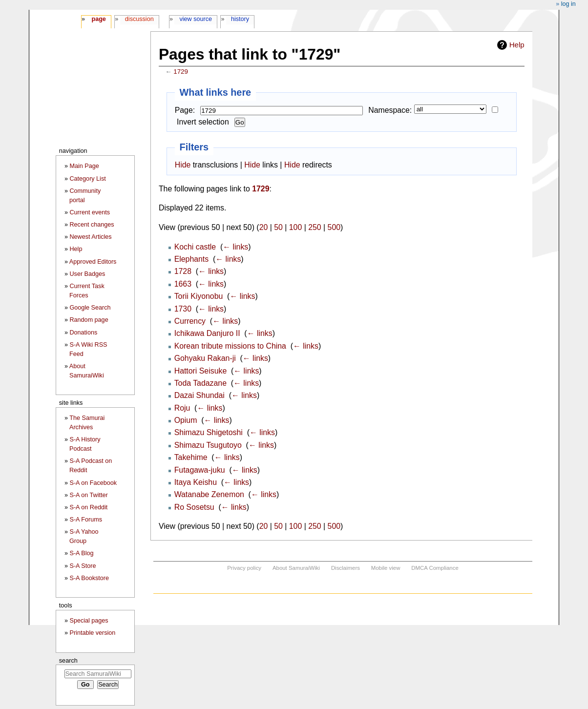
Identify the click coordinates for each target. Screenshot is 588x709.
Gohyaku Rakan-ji (205, 358)
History (240, 19)
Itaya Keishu (196, 482)
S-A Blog (82, 553)
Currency (190, 321)
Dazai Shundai (199, 395)
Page (98, 19)
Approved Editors (93, 262)
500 (334, 227)
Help (517, 45)
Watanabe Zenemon (209, 494)
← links (235, 247)
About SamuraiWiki (296, 568)
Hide (183, 165)
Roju (182, 408)
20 (264, 227)
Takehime (191, 457)
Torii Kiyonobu (199, 296)
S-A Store (83, 566)
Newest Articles (91, 237)
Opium (186, 420)
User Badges (88, 274)
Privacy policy (244, 568)
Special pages (89, 621)
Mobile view (386, 568)
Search (68, 660)
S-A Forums (86, 520)
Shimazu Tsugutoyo (208, 445)
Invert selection (203, 122)
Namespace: (390, 110)
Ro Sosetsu (194, 507)
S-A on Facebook (94, 483)
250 (315, 227)
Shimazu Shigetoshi (209, 432)
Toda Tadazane (200, 383)
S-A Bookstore (90, 578)
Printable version (93, 633)
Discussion (139, 19)
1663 (183, 284)
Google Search (90, 308)
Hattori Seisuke (201, 371)
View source (196, 19)
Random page (89, 320)
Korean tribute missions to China (230, 346)
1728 (183, 271)
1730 (183, 309)
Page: (185, 110)
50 (278, 227)
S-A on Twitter (89, 495)
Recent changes (92, 225)
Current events (90, 212)
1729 (181, 72)
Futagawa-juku (200, 470)
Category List (88, 179)
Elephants (192, 259)
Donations (84, 333)
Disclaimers (346, 568)
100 (295, 227)
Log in (568, 4)
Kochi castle (195, 247)
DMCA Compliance (435, 568)
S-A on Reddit (89, 507)
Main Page (84, 166)
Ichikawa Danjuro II (207, 333)
